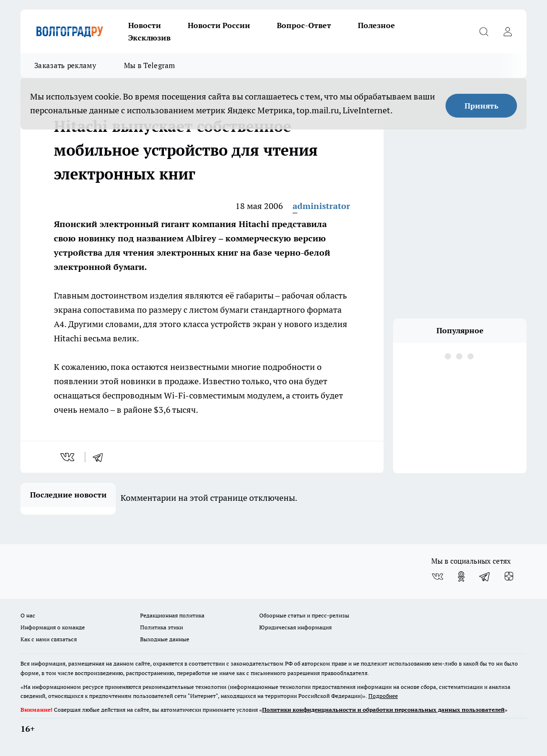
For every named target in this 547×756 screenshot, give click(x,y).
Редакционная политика (172, 615)
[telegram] (101, 457)
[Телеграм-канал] (485, 577)
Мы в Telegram (150, 65)
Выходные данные (165, 639)
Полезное (376, 25)
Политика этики (162, 627)
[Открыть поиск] (484, 31)
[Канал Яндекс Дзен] (509, 577)
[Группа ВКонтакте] (437, 577)
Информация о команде (53, 627)
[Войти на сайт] (507, 31)
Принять (481, 106)
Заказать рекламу (65, 65)
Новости (145, 25)
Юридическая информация (295, 627)
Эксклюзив (149, 38)
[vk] (68, 457)
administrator (321, 206)
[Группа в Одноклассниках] (461, 577)
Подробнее (383, 696)
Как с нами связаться (49, 639)
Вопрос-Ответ (304, 25)
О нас (28, 615)
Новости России (219, 25)
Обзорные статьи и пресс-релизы (304, 615)
